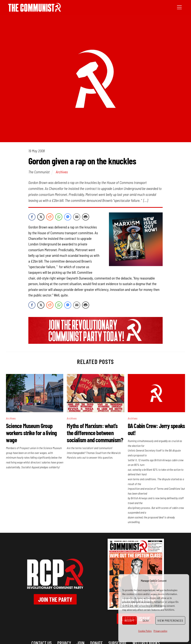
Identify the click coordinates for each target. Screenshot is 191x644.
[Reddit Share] (50, 217)
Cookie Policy (145, 631)
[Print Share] (86, 217)
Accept (130, 621)
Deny (146, 621)
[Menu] (179, 7)
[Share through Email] (77, 217)
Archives (62, 172)
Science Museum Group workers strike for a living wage (31, 433)
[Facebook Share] (32, 217)
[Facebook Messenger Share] (68, 217)
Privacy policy (160, 631)
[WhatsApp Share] (59, 217)
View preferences (170, 621)
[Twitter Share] (41, 217)
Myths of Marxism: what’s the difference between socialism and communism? (95, 433)
